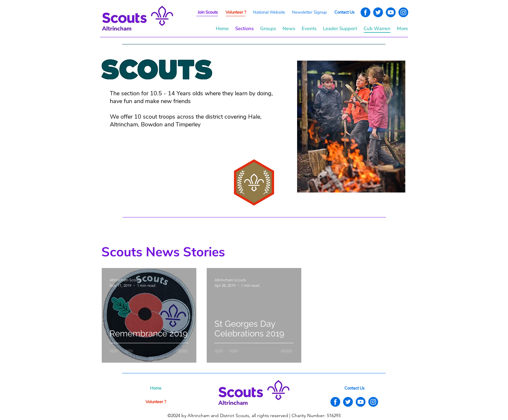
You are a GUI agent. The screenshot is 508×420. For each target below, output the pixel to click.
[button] (309, 12)
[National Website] (269, 12)
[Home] (156, 388)
